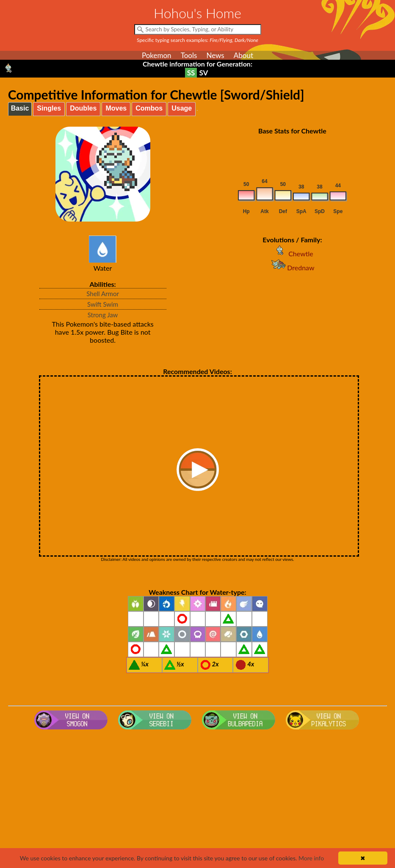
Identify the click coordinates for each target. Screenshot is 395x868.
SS (191, 73)
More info (311, 858)
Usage (182, 108)
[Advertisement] (198, 801)
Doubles (83, 108)
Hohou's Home (197, 13)
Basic (20, 108)
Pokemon (157, 55)
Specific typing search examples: (197, 40)
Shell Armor (103, 294)
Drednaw (292, 268)
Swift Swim (103, 304)
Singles (49, 108)
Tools (189, 55)
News (215, 55)
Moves (116, 108)
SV (203, 73)
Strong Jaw (103, 315)
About (243, 55)
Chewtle (292, 254)
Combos (149, 108)
